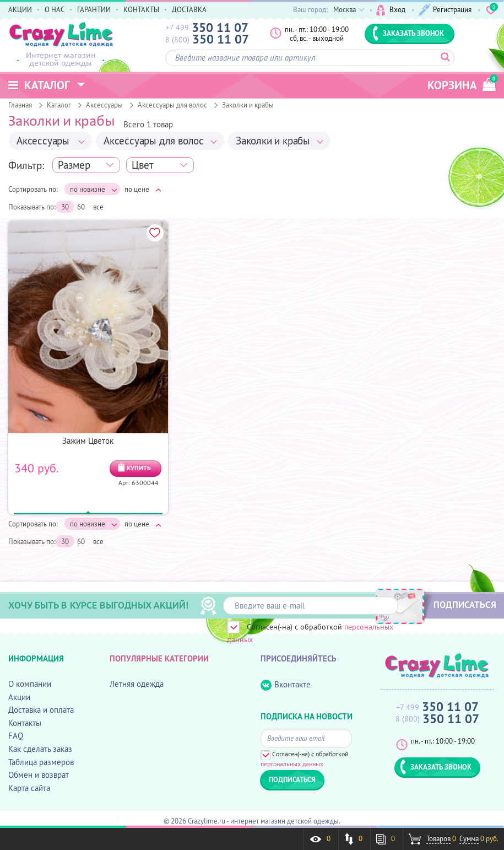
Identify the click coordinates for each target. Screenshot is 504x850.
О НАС (55, 9)
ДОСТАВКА (189, 9)
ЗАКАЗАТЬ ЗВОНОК (408, 33)
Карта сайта (29, 788)
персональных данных (292, 764)
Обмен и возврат (39, 775)
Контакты (25, 723)
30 (65, 207)
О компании (30, 684)
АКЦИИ (20, 9)
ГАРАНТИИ (94, 9)
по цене (143, 189)
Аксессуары (104, 105)
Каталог (59, 105)
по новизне (94, 189)
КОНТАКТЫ (141, 9)
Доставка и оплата (41, 710)
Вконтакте (286, 685)
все (98, 207)
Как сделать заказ (40, 749)
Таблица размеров (41, 762)
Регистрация (445, 10)
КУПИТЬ (139, 468)
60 (81, 207)
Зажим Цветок (88, 441)
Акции (19, 697)
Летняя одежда (137, 684)
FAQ (16, 736)
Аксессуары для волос (172, 105)
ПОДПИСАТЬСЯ (465, 605)
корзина (462, 84)
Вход (391, 10)
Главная (20, 105)
